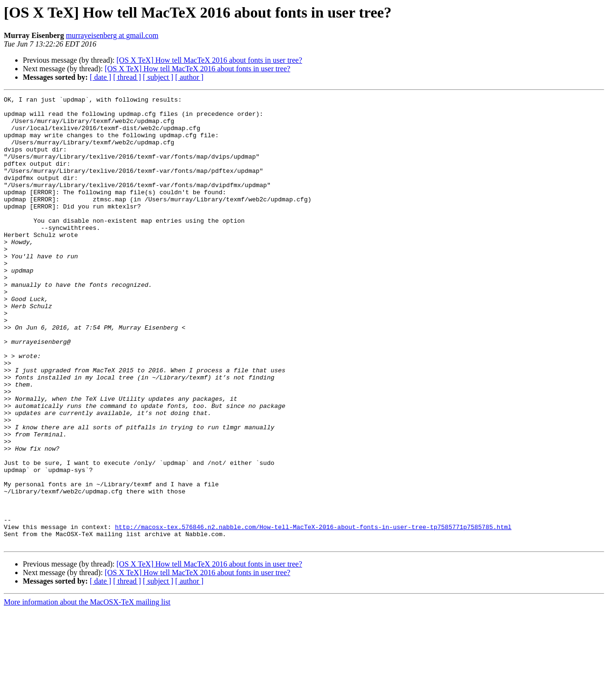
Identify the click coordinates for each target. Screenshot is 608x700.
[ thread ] (127, 77)
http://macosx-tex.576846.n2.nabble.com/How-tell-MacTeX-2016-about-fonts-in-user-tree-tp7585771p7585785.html (313, 614)
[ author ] (190, 77)
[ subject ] (158, 77)
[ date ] (100, 77)
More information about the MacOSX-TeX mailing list (87, 692)
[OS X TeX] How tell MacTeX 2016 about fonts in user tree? (209, 60)
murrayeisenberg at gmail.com (112, 35)
